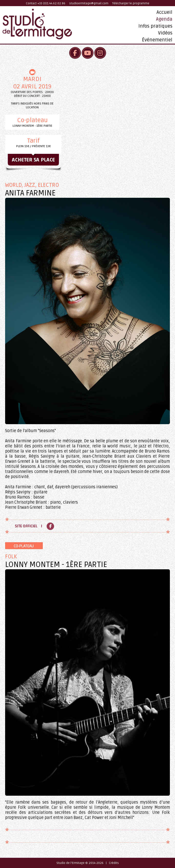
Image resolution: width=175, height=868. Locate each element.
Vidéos (165, 33)
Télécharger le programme (131, 3)
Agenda (164, 19)
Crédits (114, 863)
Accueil (164, 12)
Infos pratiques (155, 26)
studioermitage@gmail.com (89, 3)
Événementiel (157, 40)
